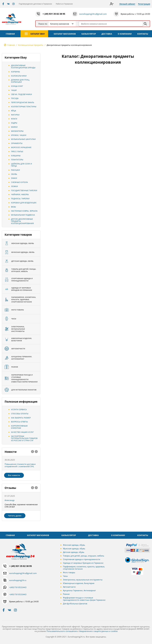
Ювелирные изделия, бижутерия (79, 583)
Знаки (14, 178)
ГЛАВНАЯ (10, 34)
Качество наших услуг (22, 432)
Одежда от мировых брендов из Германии (83, 563)
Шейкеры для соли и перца (21, 165)
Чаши (14, 90)
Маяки (14, 127)
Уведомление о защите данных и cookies (98, 631)
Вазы (13, 207)
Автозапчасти (69, 587)
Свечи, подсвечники (21, 94)
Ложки (14, 186)
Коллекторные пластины (24, 106)
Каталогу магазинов (60, 24)
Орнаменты (17, 143)
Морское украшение (21, 147)
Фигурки (15, 115)
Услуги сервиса (19, 409)
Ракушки (15, 170)
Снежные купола (19, 182)
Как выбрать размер (21, 418)
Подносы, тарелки (20, 199)
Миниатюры (17, 131)
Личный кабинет (127, 4)
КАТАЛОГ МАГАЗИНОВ (65, 34)
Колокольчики (19, 76)
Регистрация (144, 4)
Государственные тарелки (24, 190)
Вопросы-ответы (19, 422)
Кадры (14, 123)
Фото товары (69, 572)
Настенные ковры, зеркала (24, 211)
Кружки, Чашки (19, 135)
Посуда (15, 98)
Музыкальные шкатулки (23, 139)
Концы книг (17, 86)
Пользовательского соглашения (62, 631)
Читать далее (15, 516)
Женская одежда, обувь (74, 545)
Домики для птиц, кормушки (20, 81)
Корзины (15, 72)
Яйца (14, 111)
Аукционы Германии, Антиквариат (79, 590)
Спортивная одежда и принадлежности (82, 559)
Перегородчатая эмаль (23, 102)
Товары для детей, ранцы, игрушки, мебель (84, 556)
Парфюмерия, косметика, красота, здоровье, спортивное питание (84, 568)
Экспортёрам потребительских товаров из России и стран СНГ (24, 438)
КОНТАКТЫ (143, 34)
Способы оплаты (20, 414)
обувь (14, 174)
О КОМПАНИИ (125, 34)
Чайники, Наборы (20, 194)
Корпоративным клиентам (19, 427)
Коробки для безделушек (24, 203)
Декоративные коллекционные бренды (23, 66)
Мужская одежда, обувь (74, 548)
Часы (65, 576)
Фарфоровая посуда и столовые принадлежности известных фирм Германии (84, 599)
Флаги (14, 119)
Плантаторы (17, 160)
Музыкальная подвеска (23, 215)
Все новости (14, 475)
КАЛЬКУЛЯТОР (89, 34)
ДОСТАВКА (107, 34)
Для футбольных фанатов (75, 604)
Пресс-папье (17, 151)
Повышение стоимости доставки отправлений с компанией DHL (20, 465)
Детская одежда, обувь (74, 552)
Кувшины (16, 156)
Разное (66, 594)
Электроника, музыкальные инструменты (83, 580)
